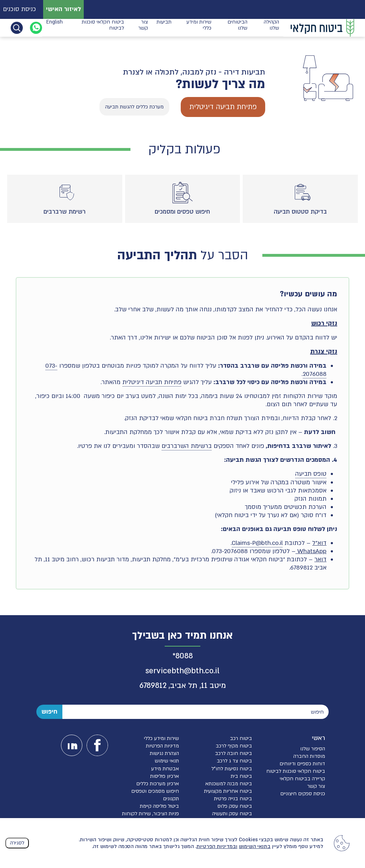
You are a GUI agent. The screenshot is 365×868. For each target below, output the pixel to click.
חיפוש (49, 712)
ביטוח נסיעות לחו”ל (232, 769)
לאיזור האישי (63, 9)
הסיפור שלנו (313, 749)
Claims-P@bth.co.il (257, 543)
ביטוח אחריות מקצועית (228, 791)
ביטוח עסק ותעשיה (232, 814)
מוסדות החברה (309, 756)
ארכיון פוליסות (164, 776)
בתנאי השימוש (255, 846)
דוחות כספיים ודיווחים (302, 764)
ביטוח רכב (241, 738)
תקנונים (171, 799)
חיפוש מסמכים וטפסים (155, 791)
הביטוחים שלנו (237, 27)
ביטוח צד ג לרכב (234, 761)
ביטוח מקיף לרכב (234, 746)
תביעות (164, 27)
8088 (184, 656)
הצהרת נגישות (164, 753)
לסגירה (17, 843)
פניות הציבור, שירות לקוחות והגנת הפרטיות (150, 817)
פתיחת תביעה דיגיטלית (223, 107)
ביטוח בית (241, 776)
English (55, 27)
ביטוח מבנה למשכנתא (229, 784)
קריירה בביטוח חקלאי (302, 779)
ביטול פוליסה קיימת (159, 806)
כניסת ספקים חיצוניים (303, 794)
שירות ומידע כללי (199, 27)
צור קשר (143, 27)
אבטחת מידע (165, 769)
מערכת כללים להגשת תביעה (134, 107)
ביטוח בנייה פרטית (233, 799)
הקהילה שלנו (271, 27)
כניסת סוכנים (19, 9)
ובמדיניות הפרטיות (217, 846)
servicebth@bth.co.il (182, 671)
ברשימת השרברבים (187, 446)
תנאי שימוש (167, 761)
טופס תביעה (311, 474)
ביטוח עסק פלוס (235, 806)
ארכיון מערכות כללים (158, 784)
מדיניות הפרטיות (162, 746)
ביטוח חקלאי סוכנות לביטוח (103, 27)
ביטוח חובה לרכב (233, 753)
